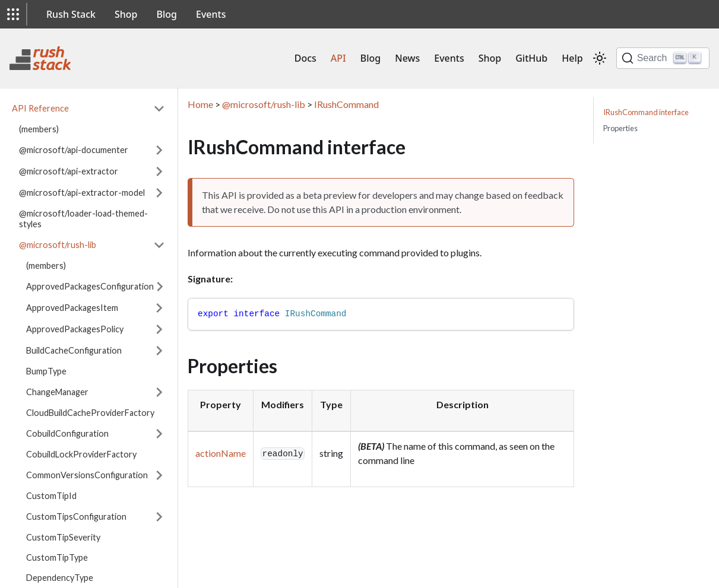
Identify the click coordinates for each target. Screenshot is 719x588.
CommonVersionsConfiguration (87, 475)
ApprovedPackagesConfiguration (90, 286)
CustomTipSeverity (63, 537)
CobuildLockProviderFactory (81, 454)
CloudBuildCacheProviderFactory (90, 413)
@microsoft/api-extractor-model (82, 193)
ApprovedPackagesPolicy (75, 329)
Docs (305, 58)
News (407, 58)
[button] (13, 14)
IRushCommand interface (646, 112)
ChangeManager (57, 392)
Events (211, 14)
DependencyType (60, 578)
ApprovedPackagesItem (72, 308)
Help (572, 58)
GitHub (531, 58)
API (338, 58)
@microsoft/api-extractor (69, 171)
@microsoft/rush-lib (58, 245)
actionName (221, 453)
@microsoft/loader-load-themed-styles (83, 219)
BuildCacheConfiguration (74, 350)
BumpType (46, 371)
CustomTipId (51, 496)
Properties (620, 128)
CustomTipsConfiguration (76, 517)
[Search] (663, 58)
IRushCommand (346, 104)
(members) (39, 129)
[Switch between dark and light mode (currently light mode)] (600, 58)
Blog (167, 14)
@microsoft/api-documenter (74, 150)
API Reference (40, 108)
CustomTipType (57, 557)
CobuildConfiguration (67, 433)
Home (200, 104)
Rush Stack (71, 14)
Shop (126, 14)
